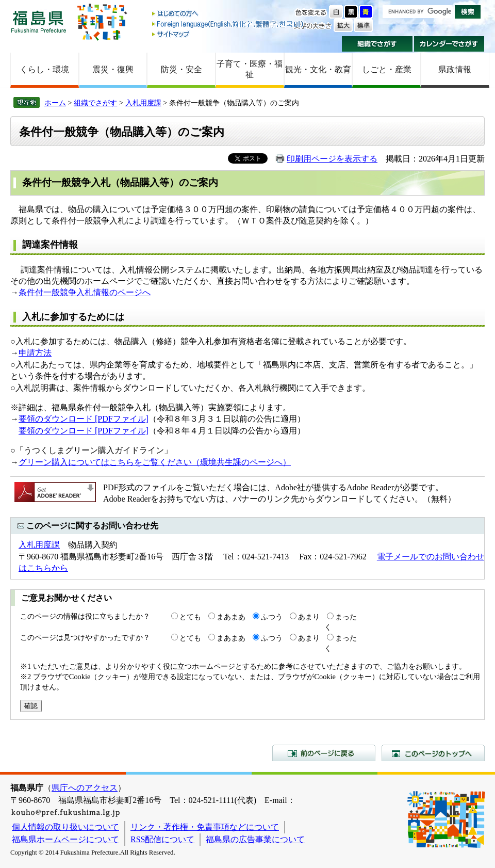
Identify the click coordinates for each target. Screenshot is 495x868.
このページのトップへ (433, 753)
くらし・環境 (44, 69)
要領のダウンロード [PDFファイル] (84, 419)
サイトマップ (228, 34)
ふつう (272, 617)
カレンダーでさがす (449, 44)
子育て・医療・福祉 (250, 69)
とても (190, 617)
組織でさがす (377, 44)
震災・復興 (113, 69)
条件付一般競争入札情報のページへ (85, 292)
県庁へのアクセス (85, 788)
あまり (309, 617)
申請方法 (35, 353)
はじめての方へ (228, 14)
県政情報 (455, 69)
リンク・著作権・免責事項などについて (205, 827)
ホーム (55, 103)
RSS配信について (162, 839)
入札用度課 (143, 103)
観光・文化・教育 (318, 69)
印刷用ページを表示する (332, 159)
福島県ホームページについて (65, 839)
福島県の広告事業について (255, 839)
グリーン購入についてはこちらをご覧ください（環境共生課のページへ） (155, 462)
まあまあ (231, 617)
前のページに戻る (324, 753)
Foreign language (228, 24)
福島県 (39, 21)
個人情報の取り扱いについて (65, 827)
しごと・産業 (387, 69)
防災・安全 (181, 69)
